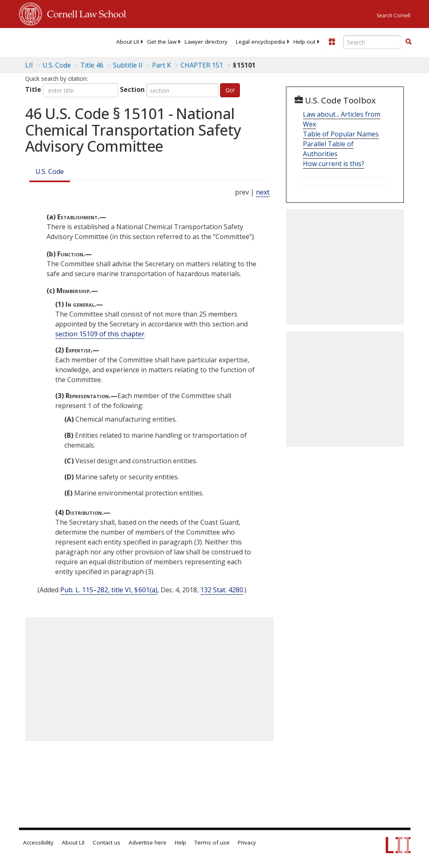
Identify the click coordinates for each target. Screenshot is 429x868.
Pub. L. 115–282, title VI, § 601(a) (109, 590)
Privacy (247, 842)
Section (132, 89)
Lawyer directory (206, 42)
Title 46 (92, 65)
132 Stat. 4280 (222, 590)
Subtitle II (128, 65)
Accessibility (38, 842)
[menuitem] (128, 42)
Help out (304, 42)
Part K (162, 65)
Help (181, 842)
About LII (128, 42)
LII (29, 65)
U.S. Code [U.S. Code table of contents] (57, 65)
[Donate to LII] (332, 42)
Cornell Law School (84, 13)
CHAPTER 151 (202, 65)
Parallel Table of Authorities (328, 149)
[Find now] (408, 42)
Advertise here (148, 842)
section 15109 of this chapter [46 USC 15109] (100, 334)
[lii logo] (51, 41)
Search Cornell (394, 15)
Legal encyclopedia (260, 42)
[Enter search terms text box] (372, 42)
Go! (230, 90)
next (263, 192)
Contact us (107, 842)
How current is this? (334, 164)
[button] (408, 42)
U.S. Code (50, 171)
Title (33, 89)
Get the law (162, 42)
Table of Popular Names (341, 134)
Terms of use (212, 842)
